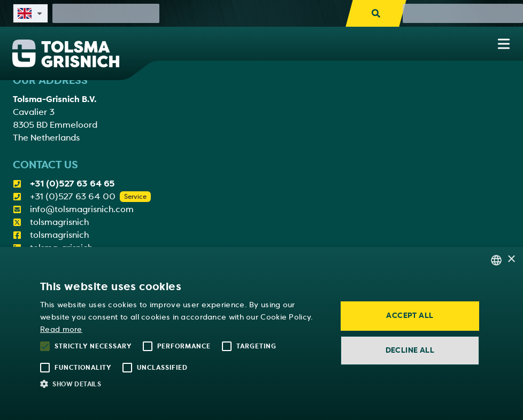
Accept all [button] (410, 316)
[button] (182, 384)
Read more (61, 329)
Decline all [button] (410, 350)
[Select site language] (30, 13)
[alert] (261, 333)
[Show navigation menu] (504, 44)
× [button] (511, 259)
